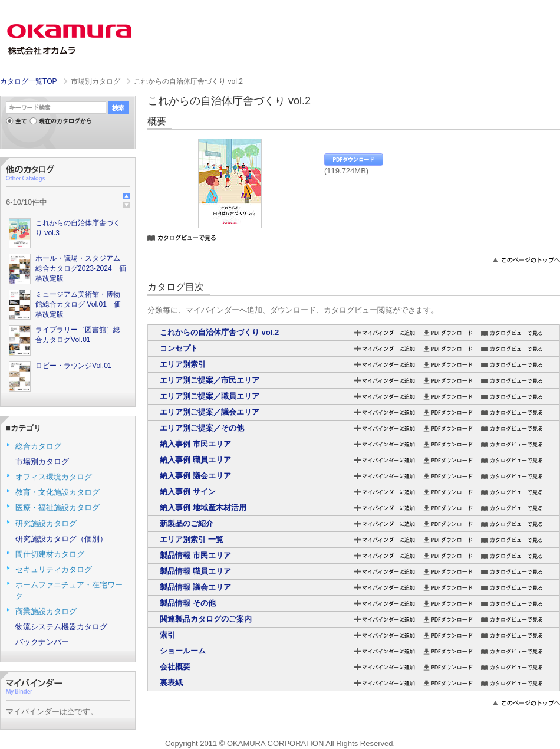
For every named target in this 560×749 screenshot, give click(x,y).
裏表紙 (171, 683)
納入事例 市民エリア (195, 444)
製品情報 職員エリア (195, 571)
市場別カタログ (42, 461)
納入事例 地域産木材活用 (203, 507)
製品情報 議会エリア (195, 587)
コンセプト (179, 348)
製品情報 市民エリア (195, 555)
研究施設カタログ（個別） (61, 539)
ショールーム (183, 651)
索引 (167, 635)
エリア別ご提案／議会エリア (210, 412)
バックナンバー (42, 642)
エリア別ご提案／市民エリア (210, 380)
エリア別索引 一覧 (192, 539)
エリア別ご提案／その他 (202, 428)
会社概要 (175, 667)
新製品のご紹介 (187, 523)
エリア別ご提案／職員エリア (210, 396)
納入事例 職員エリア (195, 460)
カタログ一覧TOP (28, 81)
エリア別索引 (183, 364)
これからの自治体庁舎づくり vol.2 (219, 332)
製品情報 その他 (188, 603)
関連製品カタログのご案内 (206, 619)
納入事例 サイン (188, 492)
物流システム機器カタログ (61, 627)
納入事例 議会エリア (195, 476)
